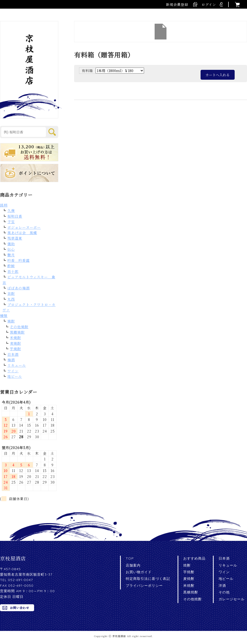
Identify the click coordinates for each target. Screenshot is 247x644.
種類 (4, 316)
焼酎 (11, 321)
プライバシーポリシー (144, 586)
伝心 (11, 249)
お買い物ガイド (139, 572)
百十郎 (13, 271)
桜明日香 (15, 216)
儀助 (11, 244)
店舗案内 (133, 565)
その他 (224, 592)
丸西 (11, 299)
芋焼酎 (15, 349)
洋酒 (222, 586)
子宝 (11, 222)
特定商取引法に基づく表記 (148, 579)
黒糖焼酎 (17, 332)
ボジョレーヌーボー (24, 227)
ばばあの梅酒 (19, 288)
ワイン (13, 371)
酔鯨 (11, 266)
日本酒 (13, 354)
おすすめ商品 (194, 558)
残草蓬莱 (15, 238)
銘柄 (4, 205)
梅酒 (11, 360)
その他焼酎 (19, 327)
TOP (130, 558)
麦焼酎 (15, 343)
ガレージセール (232, 599)
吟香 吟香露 (19, 260)
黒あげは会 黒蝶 (22, 233)
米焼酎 (15, 338)
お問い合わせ (20, 608)
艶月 (11, 255)
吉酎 (11, 293)
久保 (11, 210)
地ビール (15, 376)
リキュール (17, 365)
